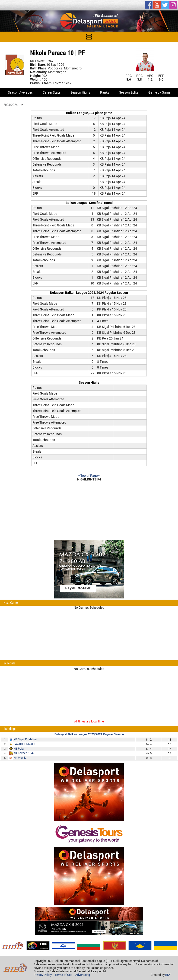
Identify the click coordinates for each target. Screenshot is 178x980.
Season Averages (20, 92)
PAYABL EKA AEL (24, 744)
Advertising (83, 975)
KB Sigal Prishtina (25, 739)
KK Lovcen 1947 (24, 753)
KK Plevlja (20, 758)
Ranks (105, 92)
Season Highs (80, 92)
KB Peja (19, 749)
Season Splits (129, 92)
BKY (168, 975)
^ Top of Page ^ (89, 476)
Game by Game (159, 92)
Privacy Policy (43, 975)
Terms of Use (64, 975)
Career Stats (52, 92)
